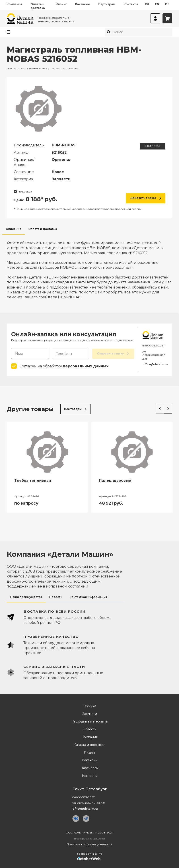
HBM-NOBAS (153, 146)
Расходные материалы (89, 722)
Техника (90, 706)
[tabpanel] (89, 267)
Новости (90, 729)
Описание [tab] (13, 229)
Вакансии (82, 4)
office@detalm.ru (155, 364)
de (167, 4)
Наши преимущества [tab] (26, 597)
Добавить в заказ (146, 198)
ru (147, 4)
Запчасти (90, 714)
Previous (159, 408)
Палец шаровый (115, 480)
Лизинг (61, 4)
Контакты (131, 4)
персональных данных (86, 366)
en (157, 4)
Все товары (75, 409)
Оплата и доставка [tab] (43, 229)
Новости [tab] (56, 597)
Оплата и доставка (38, 6)
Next (168, 408)
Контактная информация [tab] (88, 597)
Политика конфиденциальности (90, 844)
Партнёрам (107, 4)
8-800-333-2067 (154, 345)
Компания (14, 4)
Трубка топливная (33, 480)
